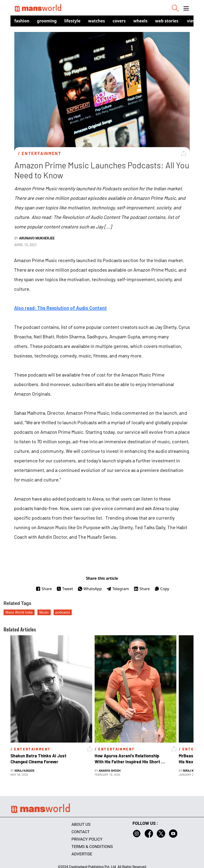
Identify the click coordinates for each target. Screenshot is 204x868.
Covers (119, 21)
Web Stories (167, 21)
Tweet (65, 589)
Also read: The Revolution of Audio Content (60, 308)
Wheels (140, 21)
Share (44, 589)
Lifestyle (72, 21)
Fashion (22, 21)
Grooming (47, 21)
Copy (162, 589)
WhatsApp (90, 589)
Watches (97, 21)
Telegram (118, 589)
